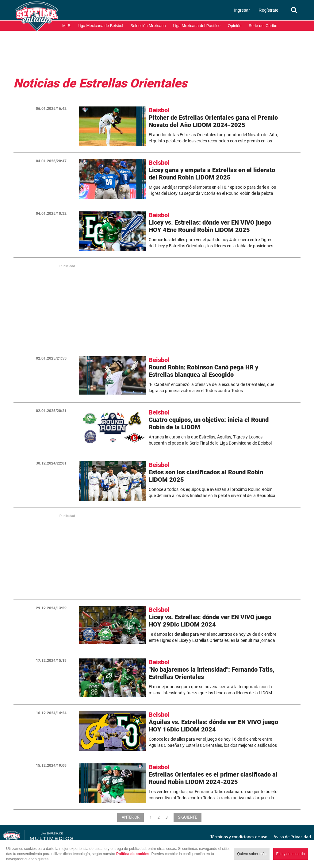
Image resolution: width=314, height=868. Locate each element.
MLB (66, 26)
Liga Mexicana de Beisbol (100, 26)
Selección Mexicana (148, 26)
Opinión (235, 26)
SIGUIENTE (188, 817)
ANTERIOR (130, 817)
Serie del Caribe (263, 26)
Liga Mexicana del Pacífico (197, 26)
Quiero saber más (252, 854)
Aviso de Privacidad (292, 837)
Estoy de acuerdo (291, 854)
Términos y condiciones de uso (239, 837)
